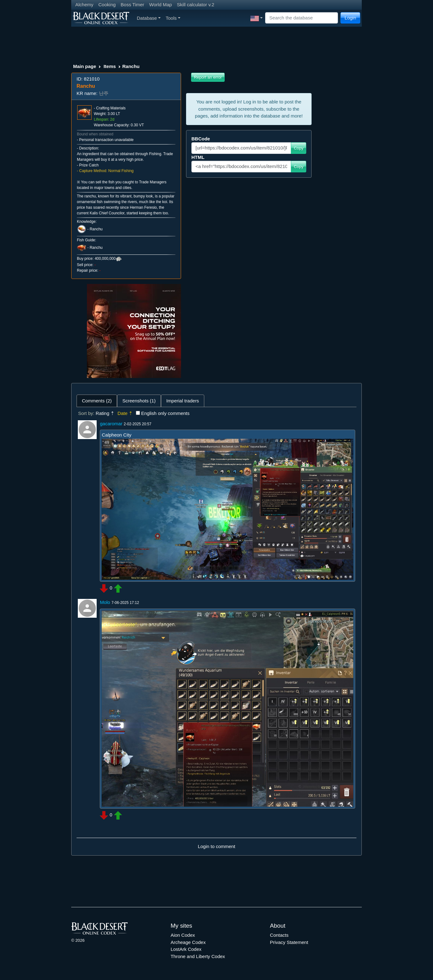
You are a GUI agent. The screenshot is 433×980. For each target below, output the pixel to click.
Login (350, 18)
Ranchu (96, 229)
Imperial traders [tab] (183, 401)
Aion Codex (183, 935)
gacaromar (111, 424)
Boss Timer (133, 5)
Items (110, 66)
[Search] (302, 18)
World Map (161, 5)
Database (149, 18)
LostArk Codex (186, 949)
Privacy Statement (289, 942)
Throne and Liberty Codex (198, 956)
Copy (299, 148)
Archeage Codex (188, 942)
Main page (85, 66)
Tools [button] (173, 18)
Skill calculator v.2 (196, 5)
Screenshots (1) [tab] (139, 401)
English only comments (165, 413)
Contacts (279, 935)
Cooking (107, 5)
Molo (105, 602)
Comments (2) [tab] (97, 401)
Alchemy (84, 5)
